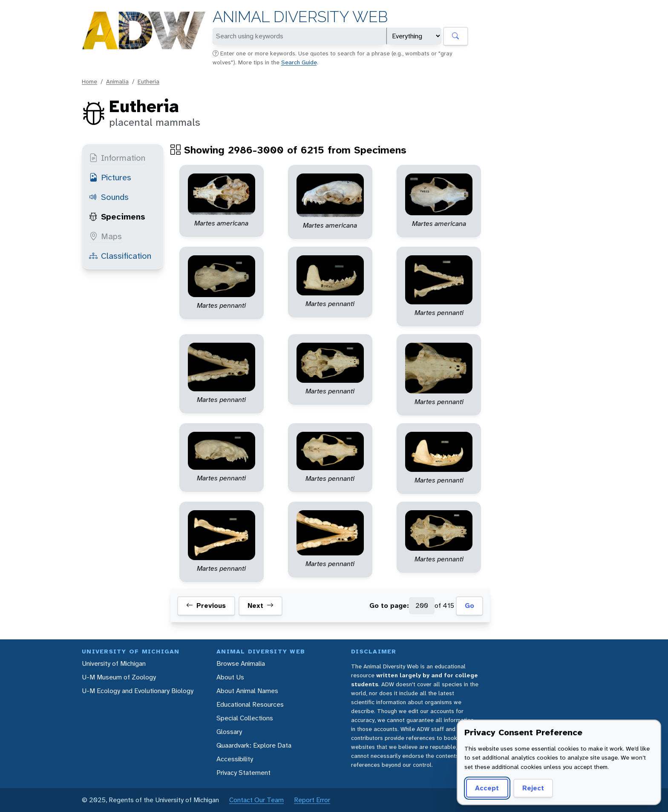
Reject (533, 788)
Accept (487, 788)
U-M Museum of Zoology (119, 677)
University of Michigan (114, 663)
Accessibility (235, 759)
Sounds (109, 197)
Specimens (117, 217)
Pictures (110, 177)
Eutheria (148, 81)
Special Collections (245, 718)
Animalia (117, 81)
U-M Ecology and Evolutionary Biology (138, 691)
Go (469, 605)
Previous (206, 606)
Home (89, 81)
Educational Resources (250, 704)
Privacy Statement (243, 773)
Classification (120, 256)
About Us (230, 677)
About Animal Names (247, 691)
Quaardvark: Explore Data (254, 745)
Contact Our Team (256, 800)
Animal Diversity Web (300, 17)
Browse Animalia (241, 663)
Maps (105, 236)
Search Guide (299, 62)
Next (261, 606)
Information (117, 158)
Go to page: (389, 605)
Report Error (312, 800)
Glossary (229, 732)
